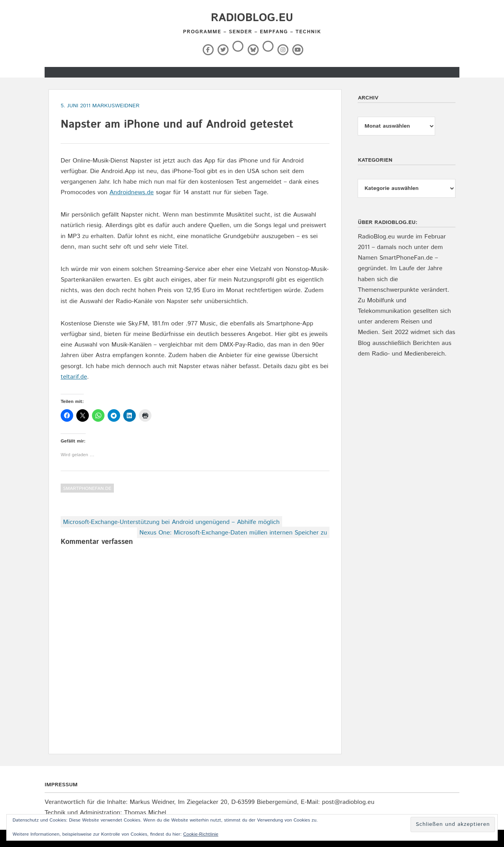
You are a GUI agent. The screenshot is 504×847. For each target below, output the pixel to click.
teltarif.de (74, 377)
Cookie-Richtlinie (201, 834)
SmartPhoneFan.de (87, 489)
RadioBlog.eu (252, 18)
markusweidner (116, 106)
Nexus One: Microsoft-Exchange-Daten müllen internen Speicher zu (233, 533)
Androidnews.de (132, 192)
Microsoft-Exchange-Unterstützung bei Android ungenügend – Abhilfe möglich (171, 522)
